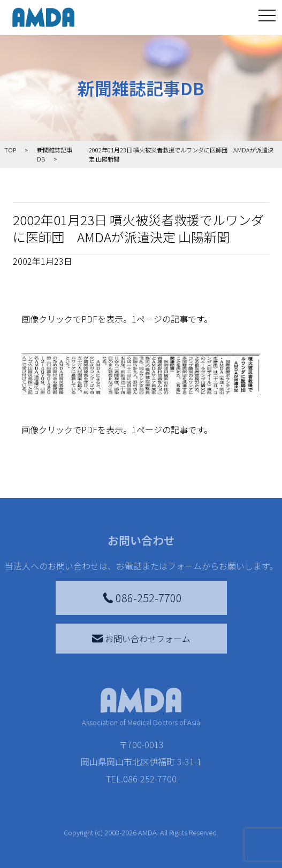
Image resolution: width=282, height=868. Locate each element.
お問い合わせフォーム (141, 639)
